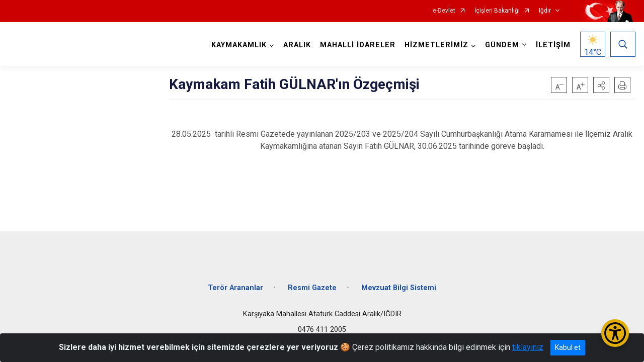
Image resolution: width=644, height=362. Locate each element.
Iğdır (545, 11)
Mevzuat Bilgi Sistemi (399, 288)
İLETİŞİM (553, 45)
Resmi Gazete (312, 288)
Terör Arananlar (235, 288)
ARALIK (297, 45)
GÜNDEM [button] (502, 45)
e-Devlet (444, 11)
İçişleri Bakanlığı (497, 11)
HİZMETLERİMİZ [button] (436, 45)
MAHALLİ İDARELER (358, 45)
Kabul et (568, 347)
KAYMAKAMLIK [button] (239, 45)
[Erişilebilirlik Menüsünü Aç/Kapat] (615, 333)
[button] (601, 85)
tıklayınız (528, 347)
